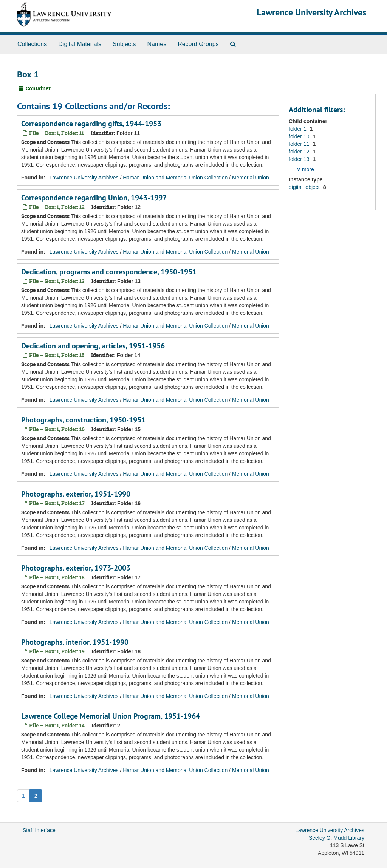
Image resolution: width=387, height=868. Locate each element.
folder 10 (300, 136)
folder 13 (300, 159)
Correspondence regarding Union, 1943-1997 (94, 198)
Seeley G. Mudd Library (337, 838)
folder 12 (300, 152)
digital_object (305, 187)
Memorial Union (251, 178)
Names (157, 44)
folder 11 (300, 144)
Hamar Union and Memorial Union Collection (175, 178)
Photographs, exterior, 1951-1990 (76, 494)
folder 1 (298, 129)
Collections (32, 44)
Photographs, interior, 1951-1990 (75, 642)
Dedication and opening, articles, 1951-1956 (93, 346)
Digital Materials (80, 44)
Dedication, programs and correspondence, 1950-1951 (109, 272)
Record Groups (198, 44)
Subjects (124, 44)
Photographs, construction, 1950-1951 (83, 420)
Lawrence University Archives (311, 12)
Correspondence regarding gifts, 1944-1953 (91, 124)
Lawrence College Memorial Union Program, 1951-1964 (111, 716)
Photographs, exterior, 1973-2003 (76, 568)
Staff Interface (39, 830)
